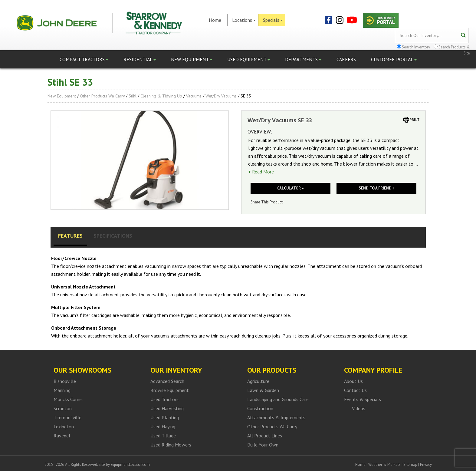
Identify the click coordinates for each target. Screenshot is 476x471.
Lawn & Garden (263, 390)
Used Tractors (164, 399)
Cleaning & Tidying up (161, 96)
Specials (273, 20)
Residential (140, 59)
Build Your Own (263, 445)
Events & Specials (363, 399)
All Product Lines (265, 436)
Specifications (113, 236)
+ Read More (261, 172)
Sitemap (410, 464)
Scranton (63, 408)
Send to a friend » (376, 188)
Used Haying (163, 427)
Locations (244, 20)
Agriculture (258, 381)
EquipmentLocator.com (130, 464)
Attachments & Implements (276, 417)
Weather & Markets (384, 464)
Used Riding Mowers (171, 445)
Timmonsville (67, 417)
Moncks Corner (68, 399)
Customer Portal (394, 59)
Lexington (64, 427)
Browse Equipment (170, 390)
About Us (353, 381)
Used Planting (165, 417)
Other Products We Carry (102, 96)
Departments (303, 59)
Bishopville (65, 381)
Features (70, 236)
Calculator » (290, 188)
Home (215, 20)
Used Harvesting (167, 408)
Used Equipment (249, 59)
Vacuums (194, 96)
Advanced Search (167, 381)
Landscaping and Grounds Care (278, 399)
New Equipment (192, 59)
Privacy (426, 464)
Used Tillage (163, 436)
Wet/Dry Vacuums (221, 96)
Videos (359, 408)
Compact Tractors (84, 59)
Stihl (133, 96)
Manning (62, 390)
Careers (346, 59)
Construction (260, 408)
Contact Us (355, 390)
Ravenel (62, 436)
